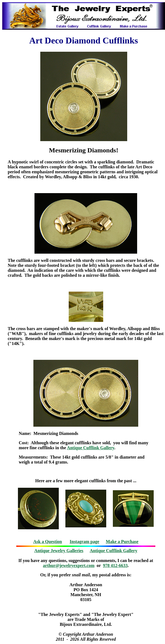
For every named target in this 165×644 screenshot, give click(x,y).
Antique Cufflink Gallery (91, 448)
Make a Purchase (122, 542)
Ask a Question (47, 542)
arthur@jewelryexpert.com (69, 565)
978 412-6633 (115, 565)
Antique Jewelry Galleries (59, 551)
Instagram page (85, 542)
